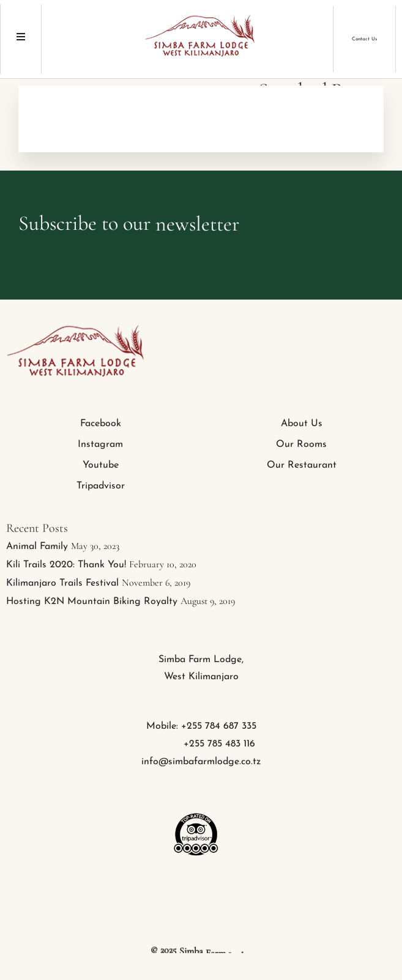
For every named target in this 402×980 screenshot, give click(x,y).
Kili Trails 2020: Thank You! (66, 565)
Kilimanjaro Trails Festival (62, 583)
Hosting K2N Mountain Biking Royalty (92, 602)
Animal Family (37, 547)
